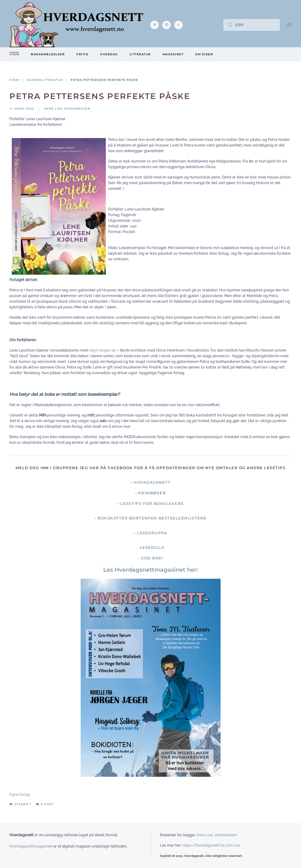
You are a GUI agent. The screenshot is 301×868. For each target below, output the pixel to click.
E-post (45, 804)
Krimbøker (152, 493)
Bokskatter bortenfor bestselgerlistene (152, 518)
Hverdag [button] (109, 54)
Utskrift (20, 804)
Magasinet (173, 54)
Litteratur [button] (140, 54)
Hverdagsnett (152, 482)
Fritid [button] (82, 54)
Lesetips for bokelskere (152, 504)
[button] (289, 25)
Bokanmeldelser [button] (48, 54)
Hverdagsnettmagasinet (31, 846)
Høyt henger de (102, 350)
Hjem (14, 54)
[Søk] (252, 25)
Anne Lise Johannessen (216, 835)
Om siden (204, 54)
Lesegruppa (152, 533)
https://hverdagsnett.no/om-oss (211, 845)
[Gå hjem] (76, 25)
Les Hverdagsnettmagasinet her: (151, 570)
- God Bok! (150, 558)
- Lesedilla (151, 548)
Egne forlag (20, 795)
